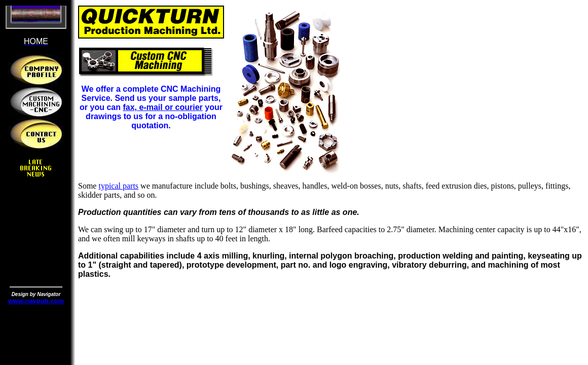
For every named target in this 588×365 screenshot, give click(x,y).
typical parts (118, 186)
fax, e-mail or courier (162, 107)
